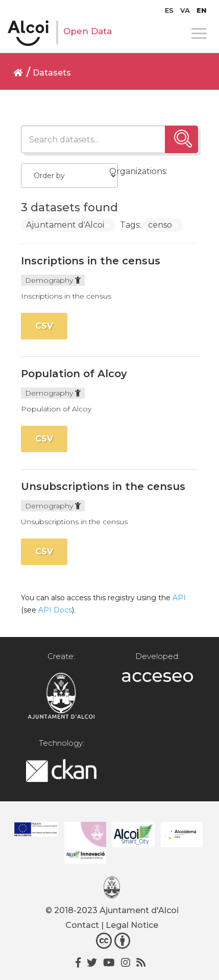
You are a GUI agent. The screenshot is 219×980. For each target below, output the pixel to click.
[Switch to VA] (185, 10)
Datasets (52, 73)
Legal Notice (132, 925)
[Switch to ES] (169, 10)
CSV (44, 326)
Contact (82, 925)
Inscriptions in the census (91, 261)
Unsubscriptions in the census (103, 486)
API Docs (55, 610)
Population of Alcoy (74, 374)
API (179, 598)
